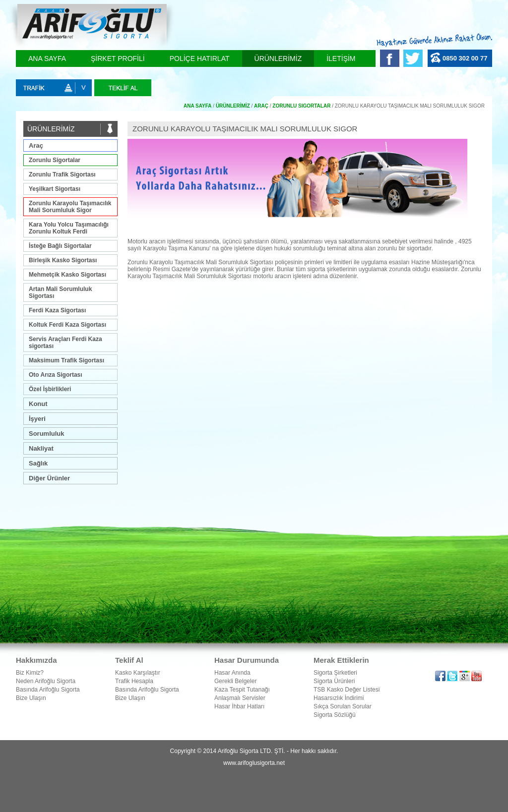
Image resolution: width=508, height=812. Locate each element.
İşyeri (37, 419)
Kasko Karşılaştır (138, 673)
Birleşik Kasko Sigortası (63, 260)
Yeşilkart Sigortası (55, 189)
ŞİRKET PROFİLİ (118, 58)
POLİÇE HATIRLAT (200, 58)
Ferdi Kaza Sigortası (57, 310)
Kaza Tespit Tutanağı (242, 690)
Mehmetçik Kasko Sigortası (67, 275)
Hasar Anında (232, 673)
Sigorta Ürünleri (334, 681)
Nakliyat (41, 448)
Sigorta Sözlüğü (335, 715)
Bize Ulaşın (31, 698)
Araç (36, 145)
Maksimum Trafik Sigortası (66, 360)
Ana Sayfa (198, 106)
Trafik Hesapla (134, 681)
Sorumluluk (47, 434)
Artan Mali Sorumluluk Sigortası (60, 292)
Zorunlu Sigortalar (55, 160)
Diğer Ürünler (49, 478)
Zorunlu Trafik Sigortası (62, 174)
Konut (38, 404)
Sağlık (38, 463)
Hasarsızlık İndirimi (339, 698)
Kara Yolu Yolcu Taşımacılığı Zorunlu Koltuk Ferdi (69, 228)
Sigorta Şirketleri (335, 673)
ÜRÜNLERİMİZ (278, 58)
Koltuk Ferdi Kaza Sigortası (67, 325)
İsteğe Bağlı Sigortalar (60, 246)
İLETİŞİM (341, 58)
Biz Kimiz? (30, 673)
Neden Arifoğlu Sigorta (46, 681)
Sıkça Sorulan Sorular (343, 706)
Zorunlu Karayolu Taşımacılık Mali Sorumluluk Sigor (70, 207)
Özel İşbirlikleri (50, 389)
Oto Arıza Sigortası (56, 375)
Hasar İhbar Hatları (239, 706)
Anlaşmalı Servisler (240, 698)
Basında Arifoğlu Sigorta (48, 690)
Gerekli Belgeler (235, 681)
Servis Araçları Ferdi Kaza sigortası (65, 343)
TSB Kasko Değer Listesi (347, 690)
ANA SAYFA (47, 58)
